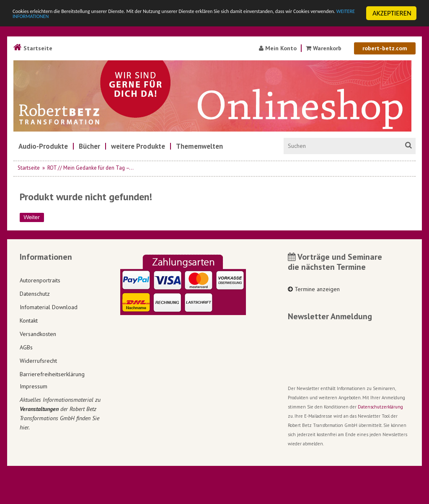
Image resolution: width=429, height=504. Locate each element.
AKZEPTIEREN (392, 13)
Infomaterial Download (49, 307)
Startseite (33, 48)
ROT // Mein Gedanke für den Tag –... (90, 168)
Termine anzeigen (314, 289)
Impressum (34, 386)
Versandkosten (38, 334)
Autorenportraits (40, 280)
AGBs (26, 347)
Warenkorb (324, 48)
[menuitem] (43, 146)
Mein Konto (278, 48)
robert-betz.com (385, 48)
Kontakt (29, 320)
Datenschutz (35, 294)
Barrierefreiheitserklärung (52, 374)
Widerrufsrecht (38, 361)
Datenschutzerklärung (380, 407)
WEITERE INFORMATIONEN (181, 21)
